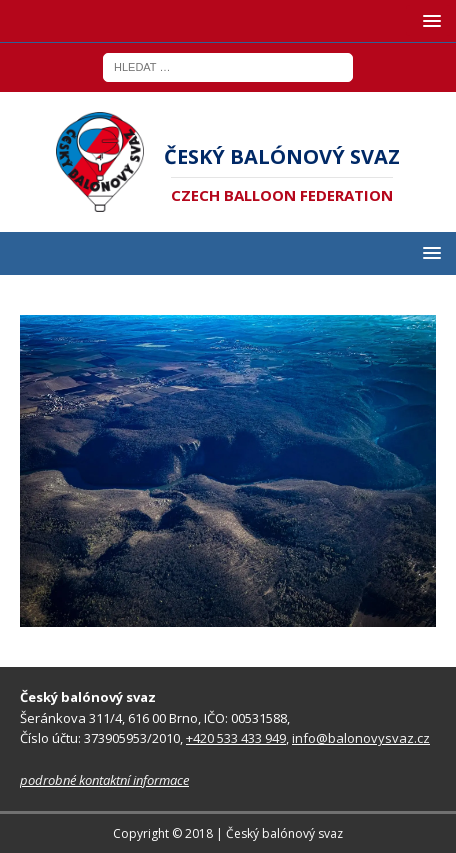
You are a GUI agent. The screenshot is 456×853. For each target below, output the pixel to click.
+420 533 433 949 (236, 738)
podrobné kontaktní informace (104, 780)
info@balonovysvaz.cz (361, 738)
